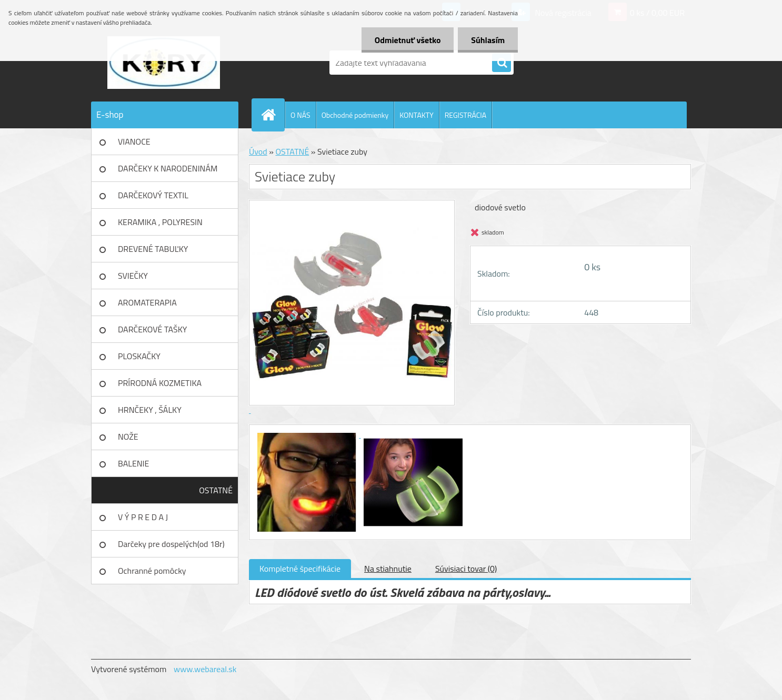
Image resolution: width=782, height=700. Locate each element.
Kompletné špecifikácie (300, 569)
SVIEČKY (133, 276)
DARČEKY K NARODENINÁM (168, 168)
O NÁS (300, 115)
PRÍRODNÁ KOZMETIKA (160, 383)
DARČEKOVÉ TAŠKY (152, 329)
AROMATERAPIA (147, 302)
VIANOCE (134, 141)
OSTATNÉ (216, 490)
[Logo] (163, 63)
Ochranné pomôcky (152, 571)
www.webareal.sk (205, 669)
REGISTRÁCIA (465, 115)
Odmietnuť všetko (407, 40)
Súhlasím (488, 40)
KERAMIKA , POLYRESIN (160, 222)
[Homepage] (273, 115)
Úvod (258, 151)
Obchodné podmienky (355, 115)
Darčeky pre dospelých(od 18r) (171, 544)
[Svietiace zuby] (308, 434)
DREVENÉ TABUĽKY (153, 249)
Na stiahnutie (388, 569)
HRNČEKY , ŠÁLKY (150, 410)
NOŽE (128, 437)
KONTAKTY (416, 115)
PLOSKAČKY (139, 356)
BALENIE (133, 463)
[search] (502, 63)
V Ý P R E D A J (143, 517)
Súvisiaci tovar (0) (466, 569)
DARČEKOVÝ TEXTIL (153, 195)
